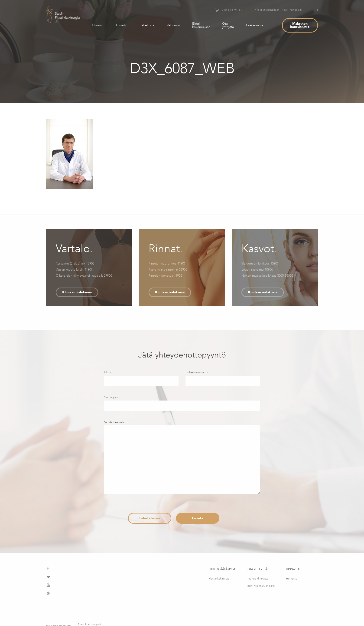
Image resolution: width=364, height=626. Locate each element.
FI (317, 10)
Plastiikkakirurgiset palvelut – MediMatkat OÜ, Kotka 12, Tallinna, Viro (89, 605)
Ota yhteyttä (228, 25)
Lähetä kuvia (150, 518)
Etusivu (97, 25)
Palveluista (147, 25)
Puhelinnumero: (223, 378)
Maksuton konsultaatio (300, 25)
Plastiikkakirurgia (219, 579)
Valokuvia (173, 25)
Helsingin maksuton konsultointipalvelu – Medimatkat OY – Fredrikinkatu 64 (59, 605)
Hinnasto (121, 25)
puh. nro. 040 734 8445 (261, 586)
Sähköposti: (182, 403)
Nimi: (141, 378)
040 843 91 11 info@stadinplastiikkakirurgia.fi (259, 10)
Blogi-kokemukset (201, 25)
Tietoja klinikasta (258, 579)
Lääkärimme (255, 25)
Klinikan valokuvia (77, 292)
